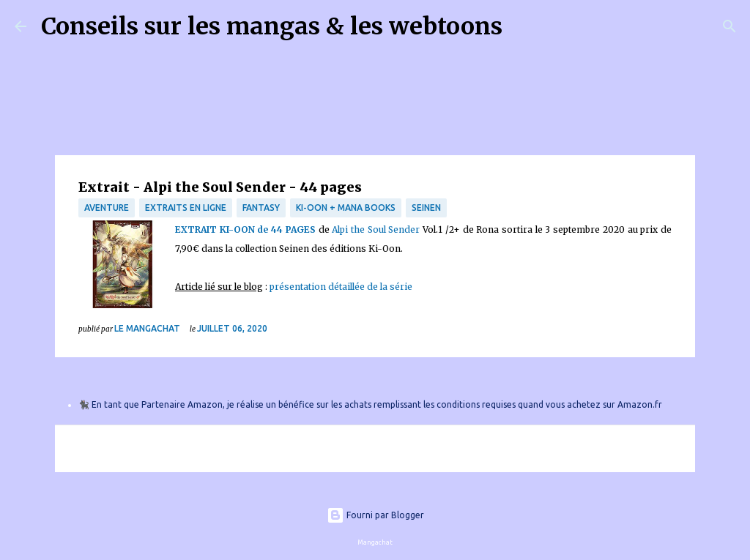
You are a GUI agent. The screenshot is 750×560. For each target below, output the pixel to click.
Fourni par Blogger (375, 515)
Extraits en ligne (186, 208)
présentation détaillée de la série (341, 287)
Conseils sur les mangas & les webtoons (272, 26)
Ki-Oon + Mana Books (346, 208)
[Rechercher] (523, 26)
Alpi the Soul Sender (376, 229)
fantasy (261, 208)
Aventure (107, 208)
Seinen (426, 208)
